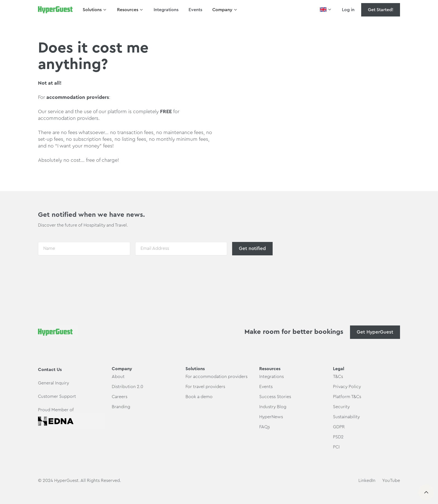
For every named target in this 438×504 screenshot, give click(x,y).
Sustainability (346, 417)
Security (341, 407)
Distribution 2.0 (128, 387)
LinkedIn (367, 481)
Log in (348, 10)
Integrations (166, 10)
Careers (120, 397)
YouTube (391, 481)
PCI (336, 447)
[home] (55, 10)
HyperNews (271, 417)
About (118, 377)
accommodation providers (78, 97)
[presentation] (80, 272)
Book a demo (199, 397)
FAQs (265, 427)
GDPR (339, 427)
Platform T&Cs (347, 397)
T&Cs (338, 377)
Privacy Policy (347, 387)
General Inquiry (53, 383)
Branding (121, 407)
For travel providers (205, 387)
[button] (95, 10)
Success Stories (275, 397)
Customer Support (57, 396)
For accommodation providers (216, 377)
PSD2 (338, 437)
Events (195, 10)
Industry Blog (273, 407)
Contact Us (50, 370)
